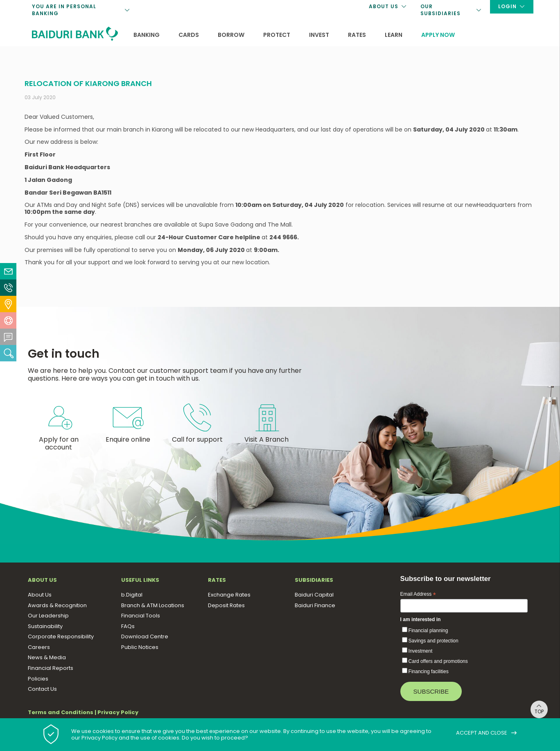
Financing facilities (429, 672)
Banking (147, 35)
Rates (357, 35)
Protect (277, 35)
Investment (421, 651)
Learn (394, 35)
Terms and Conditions (61, 712)
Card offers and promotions (438, 661)
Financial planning (428, 631)
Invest (319, 35)
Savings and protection (434, 641)
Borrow (231, 35)
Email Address (418, 594)
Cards (189, 35)
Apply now (438, 35)
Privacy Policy (118, 712)
